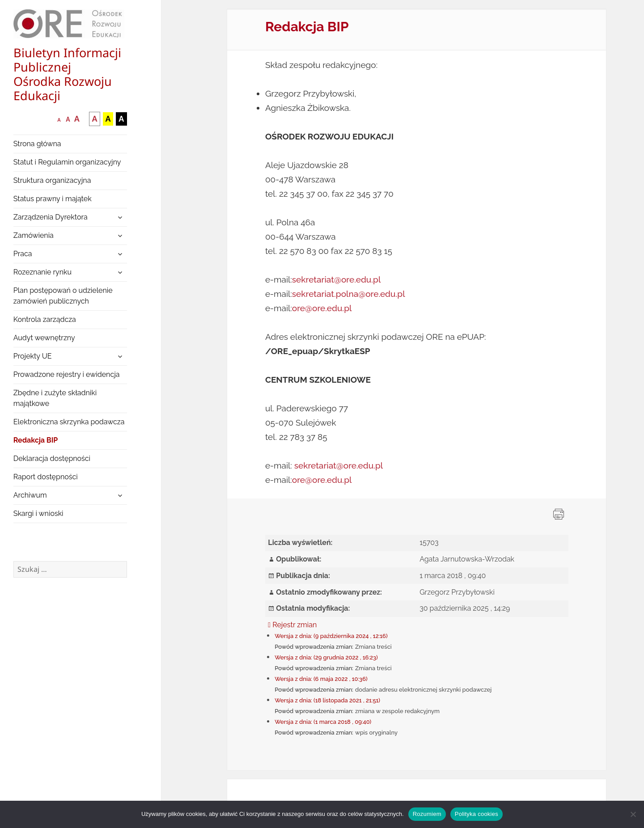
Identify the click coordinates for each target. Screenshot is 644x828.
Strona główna (37, 144)
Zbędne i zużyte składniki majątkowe (55, 398)
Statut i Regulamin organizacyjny (67, 162)
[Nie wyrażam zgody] (633, 814)
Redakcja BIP (36, 440)
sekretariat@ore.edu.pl (337, 279)
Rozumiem (427, 814)
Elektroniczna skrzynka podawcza (69, 422)
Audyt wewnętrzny (44, 338)
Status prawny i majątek (53, 199)
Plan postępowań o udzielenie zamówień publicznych (63, 296)
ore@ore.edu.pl (322, 308)
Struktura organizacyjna (52, 180)
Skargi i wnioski (38, 513)
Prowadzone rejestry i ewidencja (67, 374)
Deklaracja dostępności (52, 458)
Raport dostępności (46, 477)
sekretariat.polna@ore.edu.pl (349, 294)
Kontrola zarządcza (45, 319)
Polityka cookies (477, 814)
